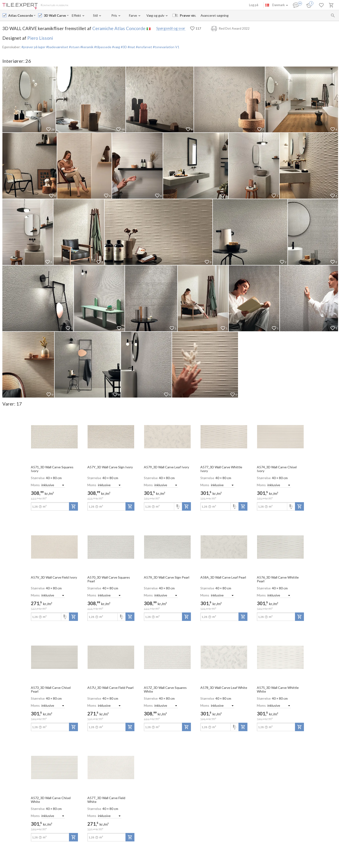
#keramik (87, 47)
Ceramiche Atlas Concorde (119, 28)
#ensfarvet (144, 47)
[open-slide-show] (54, 436)
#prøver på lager (33, 47)
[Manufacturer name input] (20, 15)
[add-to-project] (73, 506)
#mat (131, 47)
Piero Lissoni (40, 38)
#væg (116, 47)
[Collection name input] (55, 15)
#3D (123, 47)
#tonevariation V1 (166, 47)
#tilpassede (102, 47)
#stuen (74, 47)
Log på (254, 5)
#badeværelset (57, 47)
